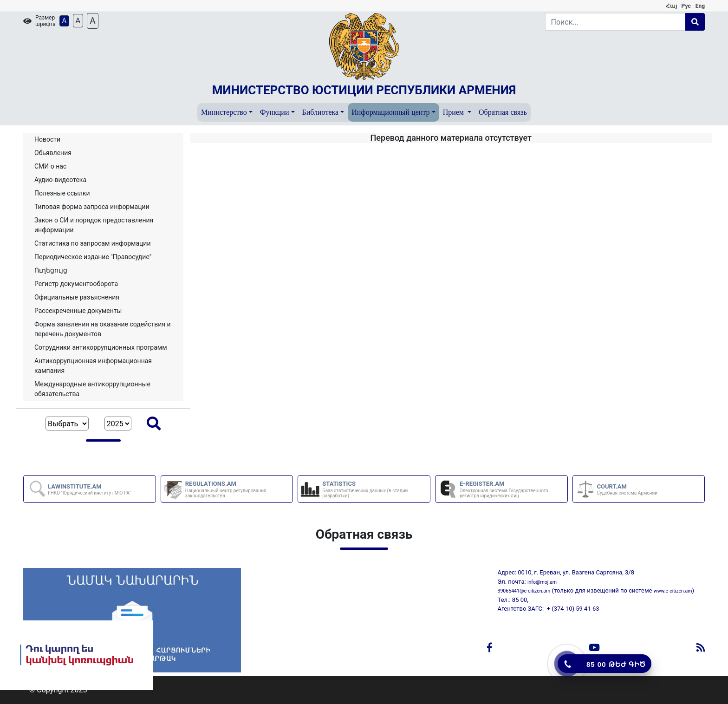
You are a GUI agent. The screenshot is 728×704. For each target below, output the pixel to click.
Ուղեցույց (51, 270)
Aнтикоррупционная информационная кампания (93, 366)
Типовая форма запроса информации (92, 207)
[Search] (616, 22)
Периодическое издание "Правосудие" (93, 257)
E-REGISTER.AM (513, 489)
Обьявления (53, 153)
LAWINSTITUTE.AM (89, 489)
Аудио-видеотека (60, 180)
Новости (47, 139)
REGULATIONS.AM (239, 489)
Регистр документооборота (76, 284)
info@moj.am (542, 582)
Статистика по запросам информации (92, 243)
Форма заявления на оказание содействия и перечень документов (103, 329)
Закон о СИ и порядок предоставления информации (94, 225)
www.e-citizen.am (673, 591)
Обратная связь (503, 112)
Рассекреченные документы (78, 311)
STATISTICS (376, 489)
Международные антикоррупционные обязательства (92, 389)
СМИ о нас (50, 166)
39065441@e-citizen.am (524, 591)
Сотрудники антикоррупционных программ (101, 347)
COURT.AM (627, 489)
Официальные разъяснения (77, 297)
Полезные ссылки (62, 193)
